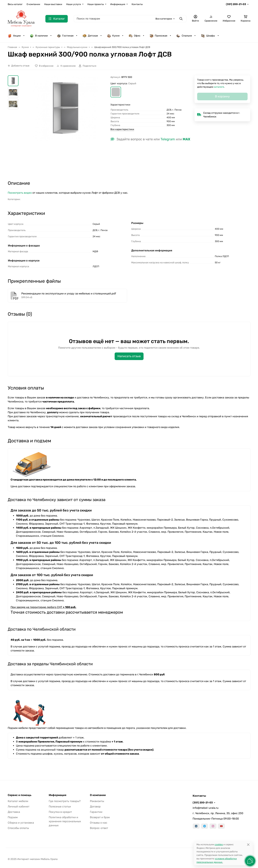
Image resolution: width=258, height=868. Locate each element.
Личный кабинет (19, 807)
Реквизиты (97, 801)
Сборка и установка (21, 823)
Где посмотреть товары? (65, 801)
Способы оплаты (18, 828)
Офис (134, 36)
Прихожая (158, 36)
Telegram (168, 139)
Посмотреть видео (20, 193)
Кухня (113, 36)
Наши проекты (96, 4)
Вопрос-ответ (99, 828)
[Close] (248, 845)
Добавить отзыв (20, 66)
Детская (90, 36)
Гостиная (65, 36)
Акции (14, 36)
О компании (33, 4)
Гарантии (96, 812)
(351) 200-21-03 (236, 4)
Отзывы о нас (99, 823)
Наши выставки (53, 4)
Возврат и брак (100, 817)
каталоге (219, 87)
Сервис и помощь (20, 795)
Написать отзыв (129, 356)
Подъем (13, 817)
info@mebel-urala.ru (206, 808)
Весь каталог (15, 4)
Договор (95, 807)
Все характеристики (122, 129)
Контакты (137, 4)
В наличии (39, 36)
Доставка (14, 812)
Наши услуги (74, 4)
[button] (116, 92)
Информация (118, 4)
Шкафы (208, 36)
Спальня (184, 36)
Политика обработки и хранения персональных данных (65, 821)
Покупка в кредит (60, 812)
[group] (65, 125)
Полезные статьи (60, 807)
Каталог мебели (18, 801)
